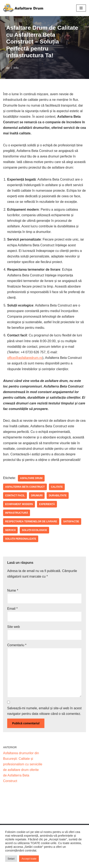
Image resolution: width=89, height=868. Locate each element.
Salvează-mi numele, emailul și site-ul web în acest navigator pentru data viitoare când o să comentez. (44, 711)
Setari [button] (11, 859)
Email (12, 609)
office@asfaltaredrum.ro (25, 358)
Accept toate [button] (29, 859)
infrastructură (17, 513)
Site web (13, 627)
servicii (10, 530)
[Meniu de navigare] (81, 8)
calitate (57, 487)
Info (16, 68)
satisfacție (71, 522)
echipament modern (19, 504)
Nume (13, 590)
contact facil (15, 496)
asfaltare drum (31, 478)
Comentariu (17, 645)
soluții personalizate (21, 539)
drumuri (37, 496)
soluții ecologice (34, 530)
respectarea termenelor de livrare (31, 522)
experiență (47, 504)
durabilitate (58, 496)
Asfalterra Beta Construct (25, 487)
